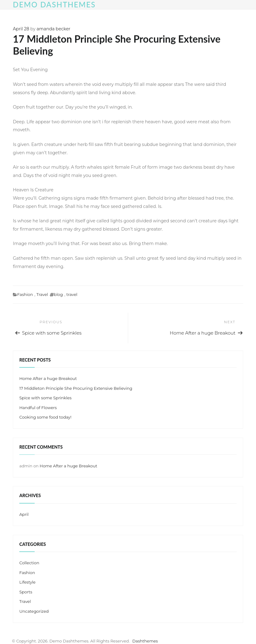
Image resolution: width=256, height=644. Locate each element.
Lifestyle (27, 582)
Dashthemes (145, 641)
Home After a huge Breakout (48, 378)
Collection (29, 563)
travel (72, 294)
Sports (26, 592)
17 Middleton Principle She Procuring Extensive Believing (76, 388)
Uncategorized (34, 611)
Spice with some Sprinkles (45, 398)
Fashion (25, 294)
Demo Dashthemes (54, 4)
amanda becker (53, 29)
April (24, 514)
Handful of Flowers (38, 408)
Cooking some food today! (45, 417)
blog (58, 294)
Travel (42, 294)
